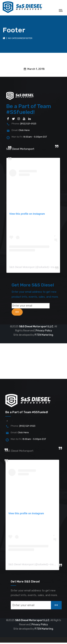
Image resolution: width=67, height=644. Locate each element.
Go (17, 312)
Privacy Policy (44, 331)
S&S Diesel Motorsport (20, 149)
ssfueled (43, 267)
